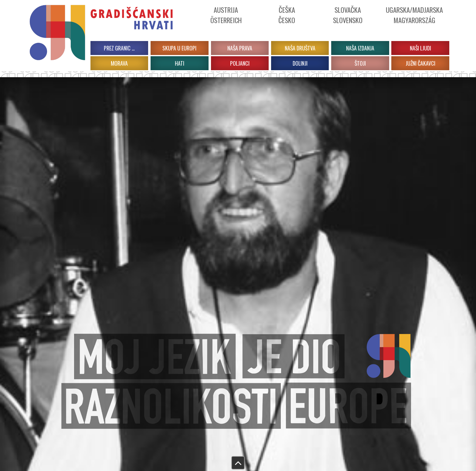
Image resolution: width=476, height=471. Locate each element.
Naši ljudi (420, 48)
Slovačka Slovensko (348, 15)
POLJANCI (240, 63)
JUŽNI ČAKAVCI (420, 63)
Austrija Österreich (226, 15)
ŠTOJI (360, 63)
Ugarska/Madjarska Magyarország (414, 15)
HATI (180, 63)
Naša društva (300, 48)
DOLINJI (300, 63)
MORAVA (119, 63)
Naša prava (240, 48)
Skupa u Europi (179, 48)
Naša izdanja (360, 48)
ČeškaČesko (287, 15)
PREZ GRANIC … (119, 48)
